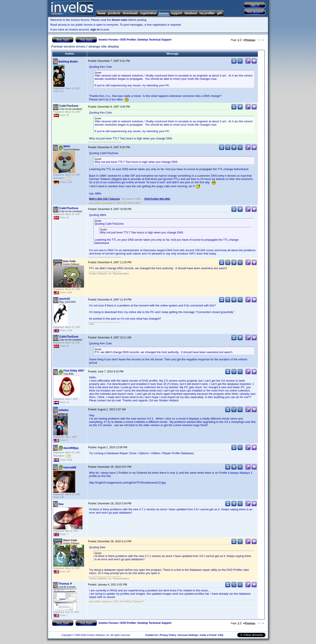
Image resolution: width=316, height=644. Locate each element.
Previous (249, 40)
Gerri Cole (70, 540)
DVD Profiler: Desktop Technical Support (146, 40)
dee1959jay (71, 448)
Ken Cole (69, 261)
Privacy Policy (168, 635)
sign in (95, 29)
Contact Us (151, 635)
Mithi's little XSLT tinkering (104, 199)
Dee (61, 504)
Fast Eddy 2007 (74, 371)
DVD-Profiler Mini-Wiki (157, 199)
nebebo (63, 410)
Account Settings (188, 635)
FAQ (221, 635)
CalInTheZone (69, 106)
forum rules (120, 20)
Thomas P (65, 584)
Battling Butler (68, 61)
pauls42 (65, 299)
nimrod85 (70, 467)
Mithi (67, 146)
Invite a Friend (208, 635)
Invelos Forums (108, 40)
